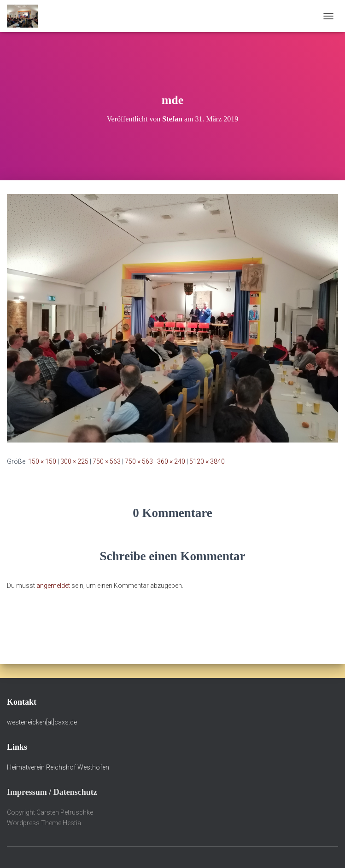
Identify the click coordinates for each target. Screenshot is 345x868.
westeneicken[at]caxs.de (42, 722)
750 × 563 (107, 461)
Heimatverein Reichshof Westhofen (58, 767)
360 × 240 (171, 461)
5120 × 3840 (207, 461)
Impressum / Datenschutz (52, 792)
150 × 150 (42, 461)
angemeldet (53, 586)
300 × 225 (74, 461)
